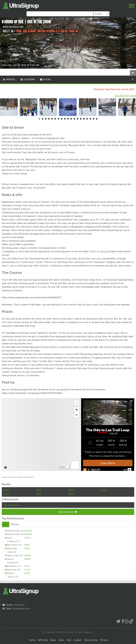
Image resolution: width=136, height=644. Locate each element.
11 (71, 119)
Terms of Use (91, 640)
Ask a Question (68, 512)
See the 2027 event (125, 96)
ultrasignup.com (21, 608)
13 (78, 119)
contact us (19, 605)
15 (84, 119)
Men (6, 525)
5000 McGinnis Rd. (13, 27)
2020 (71, 494)
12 (74, 119)
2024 (71, 490)
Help (69, 640)
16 (87, 119)
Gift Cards (43, 640)
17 (90, 119)
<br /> (68, 435)
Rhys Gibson (12, 545)
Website (9, 79)
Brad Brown (12, 566)
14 (81, 119)
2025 (39, 490)
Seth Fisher (12, 570)
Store (61, 640)
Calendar (28, 79)
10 (68, 119)
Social (45, 79)
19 (97, 119)
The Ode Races (11, 505)
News (53, 640)
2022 (6, 494)
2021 (38, 494)
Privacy (104, 640)
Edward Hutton (13, 531)
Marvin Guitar (13, 555)
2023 (104, 490)
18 (93, 119)
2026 (6, 490)
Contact (78, 640)
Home (32, 640)
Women (15, 524)
